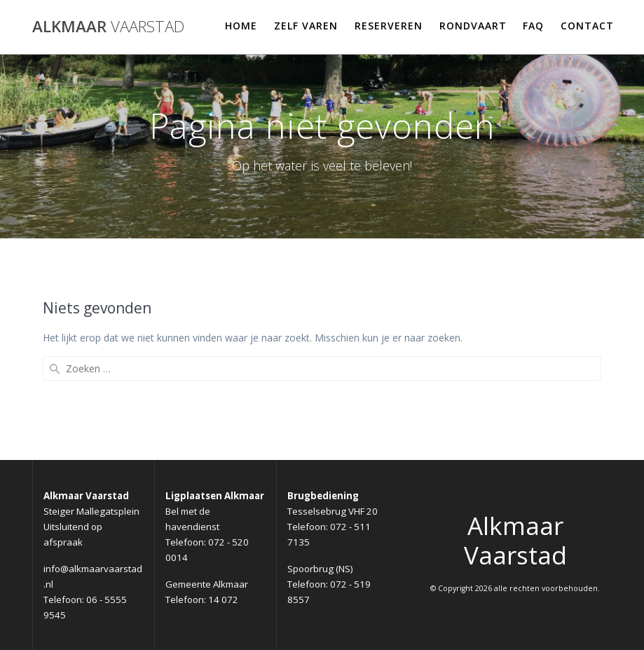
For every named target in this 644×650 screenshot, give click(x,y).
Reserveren (389, 26)
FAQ (533, 26)
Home (241, 26)
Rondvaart (473, 26)
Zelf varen (306, 26)
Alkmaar (108, 27)
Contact (587, 26)
